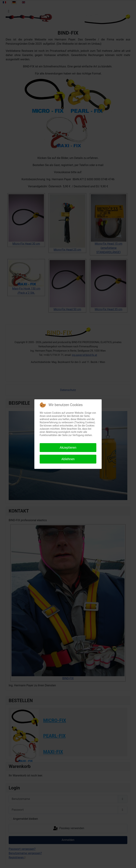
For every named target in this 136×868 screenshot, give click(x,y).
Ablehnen (68, 459)
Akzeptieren (68, 447)
